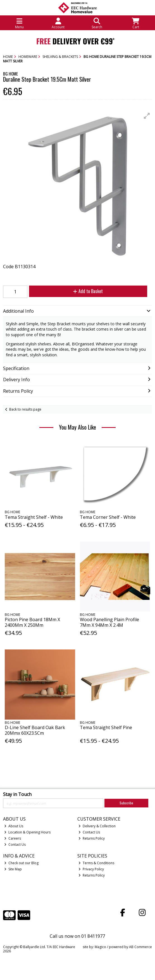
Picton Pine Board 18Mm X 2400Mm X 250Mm (32, 622)
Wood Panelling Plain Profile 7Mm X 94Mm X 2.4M (109, 622)
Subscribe (126, 803)
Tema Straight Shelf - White (34, 517)
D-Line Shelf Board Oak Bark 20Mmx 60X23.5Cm (35, 730)
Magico (100, 947)
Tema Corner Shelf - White (108, 517)
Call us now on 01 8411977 (77, 936)
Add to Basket (88, 291)
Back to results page (25, 409)
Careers (13, 838)
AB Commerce (140, 947)
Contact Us (15, 844)
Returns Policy (92, 838)
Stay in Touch (17, 795)
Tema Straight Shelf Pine (106, 727)
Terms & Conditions (96, 863)
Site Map (13, 869)
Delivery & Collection (97, 826)
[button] (147, 116)
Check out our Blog (21, 863)
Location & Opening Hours (27, 832)
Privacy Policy (91, 869)
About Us (14, 826)
